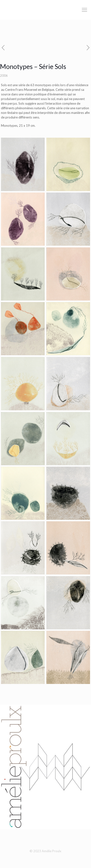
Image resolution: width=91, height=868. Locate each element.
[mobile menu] (84, 10)
